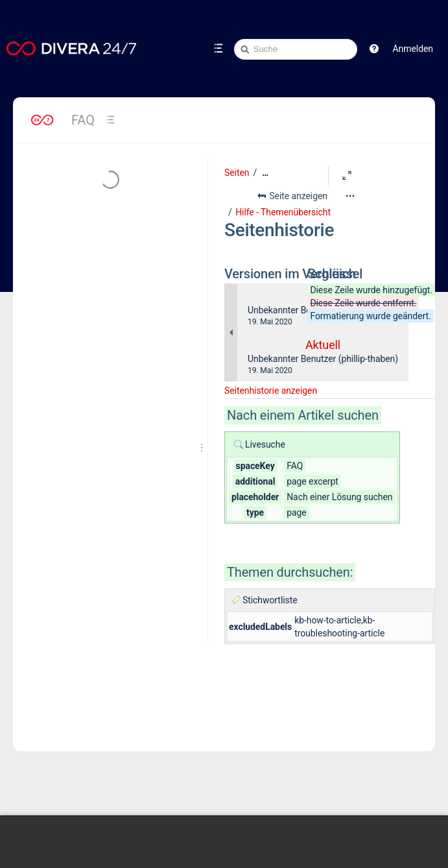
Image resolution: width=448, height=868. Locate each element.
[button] (374, 49)
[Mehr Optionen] (350, 196)
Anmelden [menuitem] (413, 49)
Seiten (237, 173)
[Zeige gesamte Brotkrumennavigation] (265, 173)
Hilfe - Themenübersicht (283, 212)
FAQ (83, 120)
